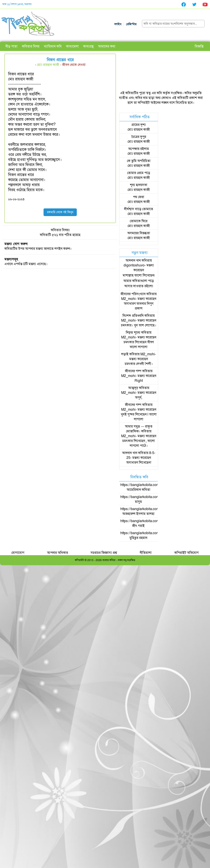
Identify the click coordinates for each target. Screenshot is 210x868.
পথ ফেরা (139, 197)
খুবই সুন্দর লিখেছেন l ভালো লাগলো (139, 417)
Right (139, 381)
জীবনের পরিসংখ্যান (133, 294)
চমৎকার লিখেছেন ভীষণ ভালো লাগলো (139, 345)
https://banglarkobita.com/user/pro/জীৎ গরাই (147, 523)
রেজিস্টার (131, 24)
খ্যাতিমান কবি (53, 46)
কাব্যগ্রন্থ (88, 46)
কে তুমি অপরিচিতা (139, 161)
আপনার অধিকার (58, 553)
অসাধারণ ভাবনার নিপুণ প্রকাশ (139, 306)
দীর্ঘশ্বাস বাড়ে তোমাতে (139, 209)
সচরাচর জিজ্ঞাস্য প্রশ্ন (104, 553)
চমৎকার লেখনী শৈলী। (139, 364)
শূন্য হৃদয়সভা (139, 185)
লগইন (118, 24)
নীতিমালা (146, 553)
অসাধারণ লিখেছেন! (139, 463)
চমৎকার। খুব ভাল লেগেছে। (139, 325)
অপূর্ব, (139, 398)
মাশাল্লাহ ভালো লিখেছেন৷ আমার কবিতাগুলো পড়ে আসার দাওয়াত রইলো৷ (139, 281)
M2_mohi (128, 299)
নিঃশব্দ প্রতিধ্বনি (133, 316)
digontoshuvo (134, 265)
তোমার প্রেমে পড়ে (139, 173)
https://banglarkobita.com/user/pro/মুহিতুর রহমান (147, 535)
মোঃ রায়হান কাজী (48, 65)
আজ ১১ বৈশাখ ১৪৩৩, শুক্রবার (17, 4)
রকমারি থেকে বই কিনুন (60, 212)
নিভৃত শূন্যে (133, 333)
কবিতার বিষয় (31, 46)
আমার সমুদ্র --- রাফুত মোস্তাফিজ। (139, 429)
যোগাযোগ (18, 553)
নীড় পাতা (11, 46)
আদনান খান (133, 261)
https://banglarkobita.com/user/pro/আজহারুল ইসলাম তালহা (147, 511)
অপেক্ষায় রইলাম (139, 149)
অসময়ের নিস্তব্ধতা (139, 233)
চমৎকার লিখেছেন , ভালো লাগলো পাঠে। (139, 443)
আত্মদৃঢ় (133, 388)
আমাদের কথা (107, 46)
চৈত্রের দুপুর (139, 137)
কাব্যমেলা (72, 46)
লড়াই (125, 354)
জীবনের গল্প (133, 371)
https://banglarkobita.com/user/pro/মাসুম (147, 499)
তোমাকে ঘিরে (139, 221)
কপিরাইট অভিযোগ (186, 553)
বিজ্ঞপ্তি (199, 46)
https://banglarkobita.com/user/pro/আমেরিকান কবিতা (147, 487)
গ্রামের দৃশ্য (139, 125)
